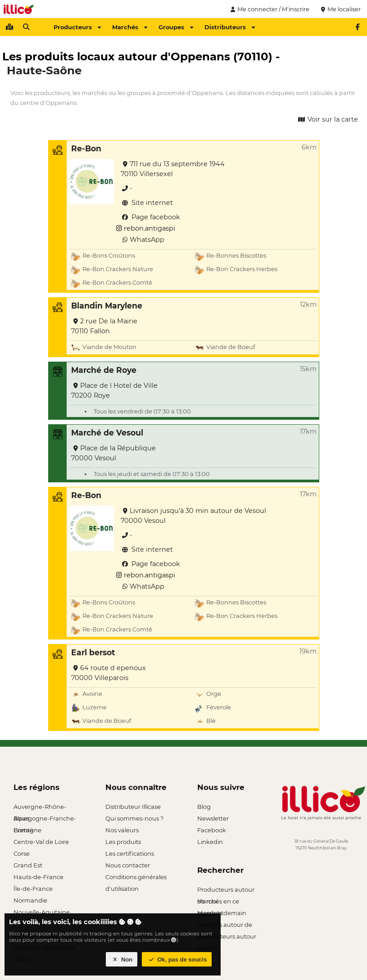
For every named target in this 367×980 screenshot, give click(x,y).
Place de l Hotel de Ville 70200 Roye (114, 390)
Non (122, 960)
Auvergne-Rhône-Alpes (40, 808)
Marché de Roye (104, 370)
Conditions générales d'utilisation (136, 878)
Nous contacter (128, 865)
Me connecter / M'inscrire (269, 9)
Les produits (123, 842)
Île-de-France (33, 889)
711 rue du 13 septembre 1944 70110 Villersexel (173, 169)
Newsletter (213, 818)
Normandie (30, 900)
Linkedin (210, 842)
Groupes (176, 27)
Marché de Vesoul (107, 433)
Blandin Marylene (107, 306)
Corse (22, 853)
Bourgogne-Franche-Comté (45, 819)
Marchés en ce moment (218, 902)
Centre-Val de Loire (41, 842)
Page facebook (150, 217)
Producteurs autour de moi (226, 891)
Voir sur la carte (327, 119)
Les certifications (130, 853)
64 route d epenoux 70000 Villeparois (109, 673)
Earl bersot (93, 652)
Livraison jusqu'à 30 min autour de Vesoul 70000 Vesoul (193, 516)
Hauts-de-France (39, 877)
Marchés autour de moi (225, 926)
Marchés (130, 27)
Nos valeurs (122, 830)
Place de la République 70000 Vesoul (113, 453)
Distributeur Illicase (133, 807)
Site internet (147, 203)
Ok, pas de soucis (177, 960)
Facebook (212, 830)
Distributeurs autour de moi (227, 937)
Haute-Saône (44, 70)
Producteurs (77, 27)
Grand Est (28, 865)
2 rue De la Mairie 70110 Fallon (104, 326)
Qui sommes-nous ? (134, 818)
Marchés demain (222, 913)
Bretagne (27, 830)
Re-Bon (86, 148)
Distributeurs (230, 27)
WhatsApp (143, 240)
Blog (204, 807)
